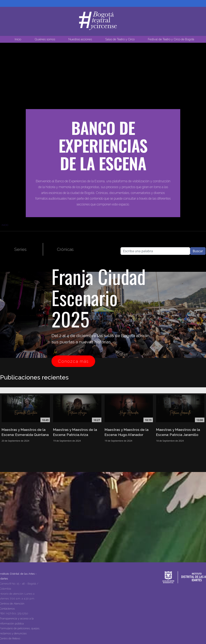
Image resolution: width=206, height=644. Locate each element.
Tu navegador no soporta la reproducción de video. (103, 84)
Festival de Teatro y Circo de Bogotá (171, 39)
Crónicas (65, 249)
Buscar (198, 251)
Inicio (18, 39)
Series (20, 249)
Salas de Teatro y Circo (120, 39)
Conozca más (73, 361)
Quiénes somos (45, 39)
